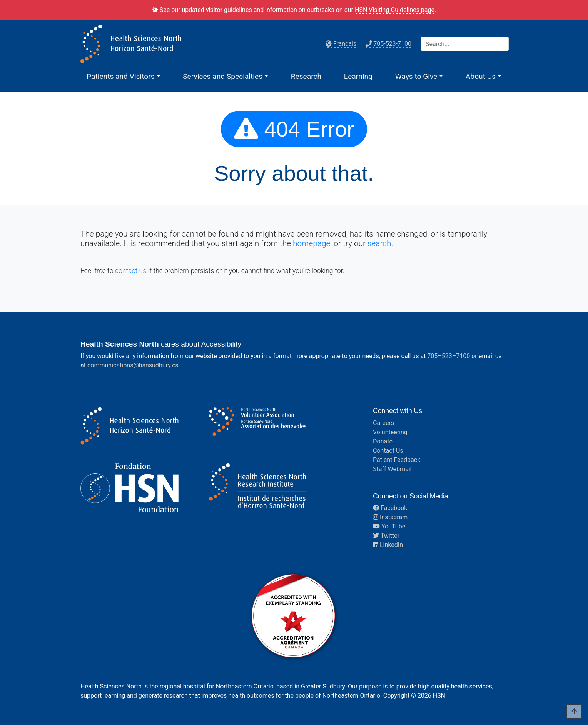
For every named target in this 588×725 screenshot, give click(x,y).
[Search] (465, 44)
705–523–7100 (449, 356)
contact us (131, 271)
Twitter (386, 536)
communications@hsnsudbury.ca (133, 365)
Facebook (390, 508)
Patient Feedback (397, 460)
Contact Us (388, 451)
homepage (312, 243)
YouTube (389, 526)
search (379, 243)
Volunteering (390, 432)
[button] (124, 76)
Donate (383, 441)
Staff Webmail (392, 469)
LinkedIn (388, 545)
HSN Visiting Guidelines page (395, 10)
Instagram (390, 517)
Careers (383, 423)
